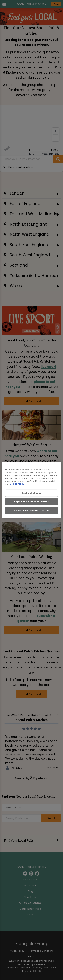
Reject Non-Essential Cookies (32, 502)
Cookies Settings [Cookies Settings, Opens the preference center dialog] (31, 493)
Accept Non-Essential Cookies (32, 511)
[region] (31, 490)
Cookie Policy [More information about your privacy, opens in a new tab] (17, 484)
